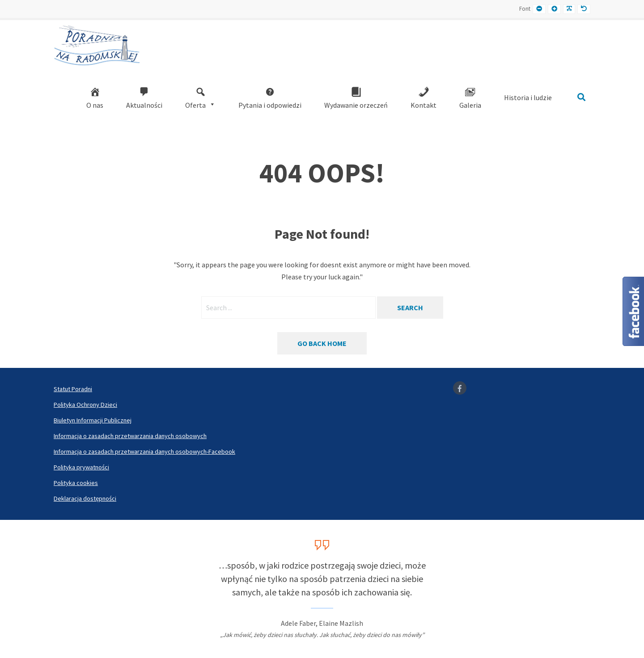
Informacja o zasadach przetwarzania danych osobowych (130, 436)
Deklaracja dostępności (85, 498)
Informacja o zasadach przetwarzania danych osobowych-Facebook (144, 451)
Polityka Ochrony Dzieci (85, 405)
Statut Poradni (73, 389)
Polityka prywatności (81, 467)
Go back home (322, 343)
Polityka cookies (76, 483)
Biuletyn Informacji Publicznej (93, 420)
